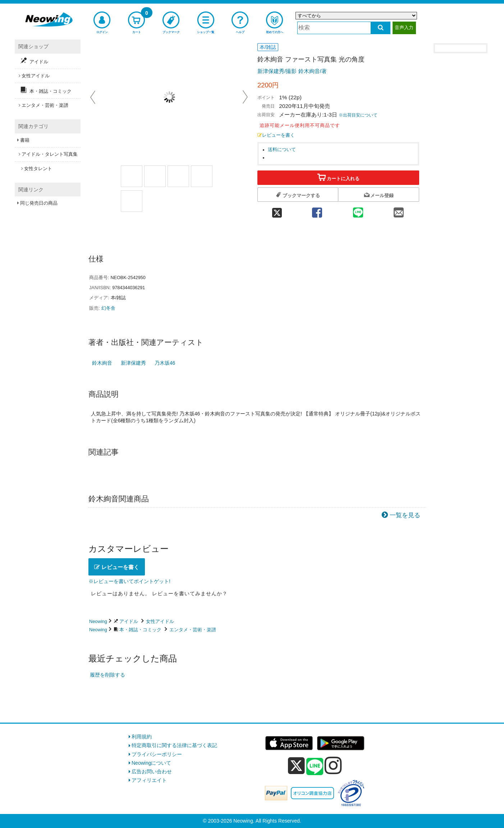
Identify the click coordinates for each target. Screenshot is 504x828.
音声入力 (404, 28)
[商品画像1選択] (132, 176)
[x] (296, 766)
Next (245, 97)
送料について (282, 150)
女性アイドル (160, 621)
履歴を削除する (107, 675)
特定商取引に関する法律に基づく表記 (174, 745)
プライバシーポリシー (157, 754)
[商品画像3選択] (178, 176)
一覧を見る (405, 515)
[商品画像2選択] (155, 176)
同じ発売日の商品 (39, 203)
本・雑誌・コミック (140, 630)
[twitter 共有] (277, 210)
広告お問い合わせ (152, 772)
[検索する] (381, 28)
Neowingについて (151, 763)
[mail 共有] (399, 210)
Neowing (98, 621)
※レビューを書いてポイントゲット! (129, 581)
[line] (315, 767)
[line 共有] (358, 210)
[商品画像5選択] (132, 201)
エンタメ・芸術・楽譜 (193, 630)
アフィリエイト (149, 780)
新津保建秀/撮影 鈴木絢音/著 (292, 71)
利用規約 (142, 737)
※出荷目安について (358, 115)
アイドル (129, 621)
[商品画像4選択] (202, 176)
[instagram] (333, 765)
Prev (93, 97)
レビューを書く (276, 135)
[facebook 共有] (317, 210)
